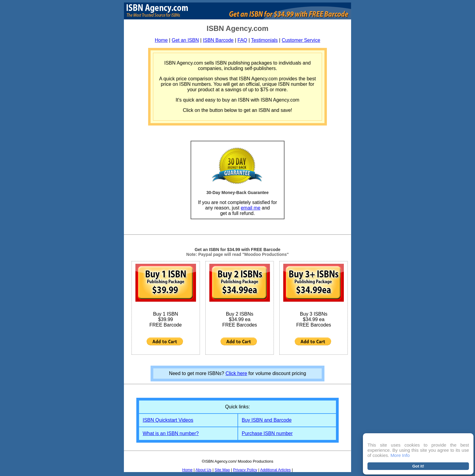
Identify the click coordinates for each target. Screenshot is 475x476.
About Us (203, 470)
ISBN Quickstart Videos (168, 420)
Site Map (222, 470)
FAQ (242, 40)
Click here (236, 373)
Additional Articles (276, 470)
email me (251, 208)
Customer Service (301, 40)
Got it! (418, 466)
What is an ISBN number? (171, 433)
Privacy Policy (245, 470)
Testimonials (264, 40)
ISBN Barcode (218, 40)
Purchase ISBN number (267, 433)
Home (161, 40)
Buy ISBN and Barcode (267, 420)
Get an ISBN (185, 40)
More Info (400, 455)
